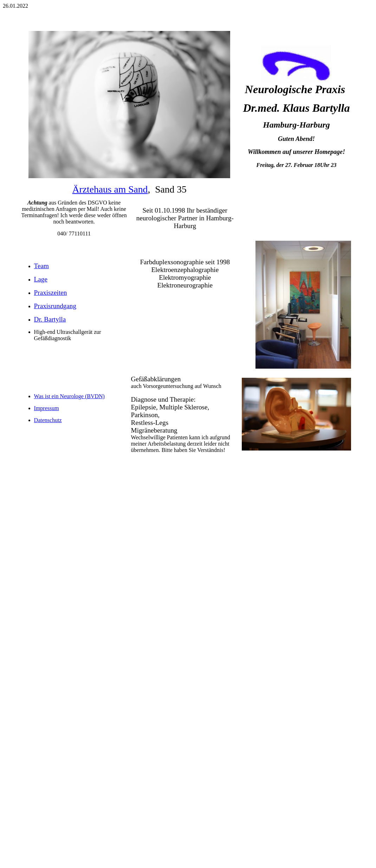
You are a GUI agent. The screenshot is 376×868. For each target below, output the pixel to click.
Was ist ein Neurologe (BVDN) (69, 396)
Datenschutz (48, 420)
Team (41, 266)
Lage (41, 279)
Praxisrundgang (55, 306)
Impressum (47, 408)
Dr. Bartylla (50, 319)
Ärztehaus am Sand (110, 189)
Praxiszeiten (51, 293)
